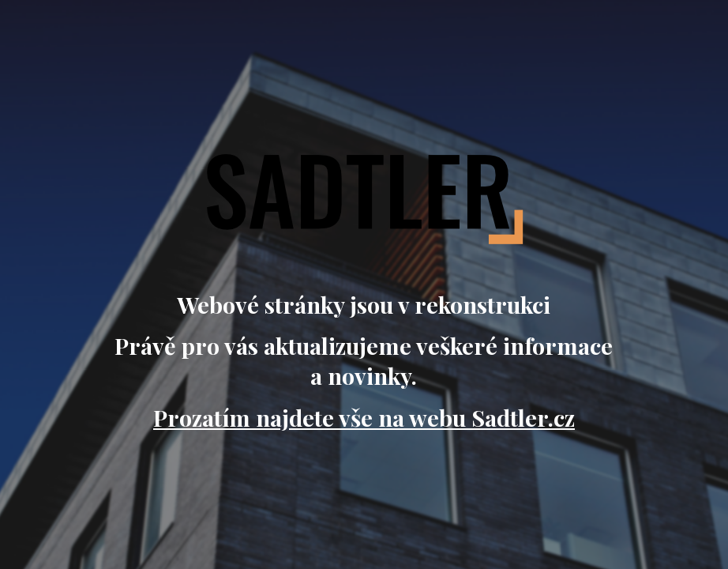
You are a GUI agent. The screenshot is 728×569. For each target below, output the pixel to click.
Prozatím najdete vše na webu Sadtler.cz (364, 417)
